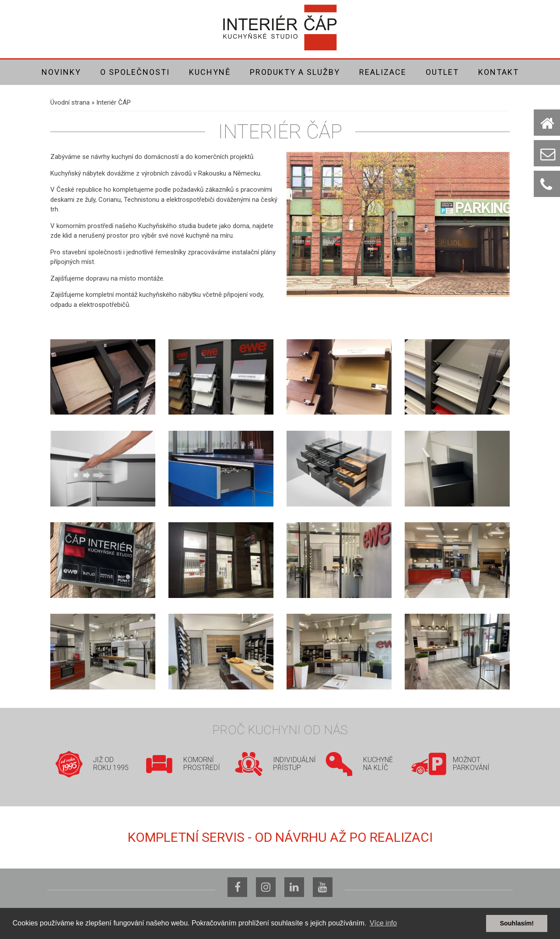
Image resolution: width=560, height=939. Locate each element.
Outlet (442, 72)
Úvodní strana (70, 102)
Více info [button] (383, 923)
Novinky (61, 72)
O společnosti (135, 72)
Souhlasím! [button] (517, 923)
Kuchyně (210, 72)
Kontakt (499, 72)
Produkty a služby (295, 72)
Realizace (383, 72)
